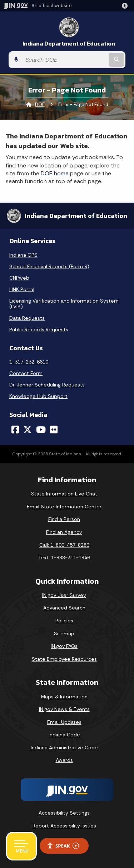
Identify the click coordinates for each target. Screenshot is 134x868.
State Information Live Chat (64, 494)
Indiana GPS (23, 255)
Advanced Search (64, 608)
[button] (126, 6)
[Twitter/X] (28, 430)
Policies (64, 621)
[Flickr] (54, 430)
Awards (64, 760)
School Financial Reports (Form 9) (49, 266)
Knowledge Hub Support (38, 396)
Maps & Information (64, 697)
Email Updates (64, 722)
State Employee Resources (64, 659)
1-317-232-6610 (29, 362)
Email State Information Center (64, 507)
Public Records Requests (39, 329)
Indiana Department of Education (69, 44)
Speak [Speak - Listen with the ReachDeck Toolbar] (63, 846)
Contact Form (26, 373)
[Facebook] (15, 430)
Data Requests (27, 318)
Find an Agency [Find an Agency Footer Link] (64, 532)
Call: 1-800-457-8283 (64, 545)
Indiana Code (64, 735)
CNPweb (19, 278)
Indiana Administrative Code (64, 748)
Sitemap (64, 634)
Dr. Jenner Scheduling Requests (47, 385)
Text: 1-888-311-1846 (64, 558)
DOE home (55, 173)
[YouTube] (41, 430)
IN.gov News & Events (64, 709)
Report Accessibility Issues (64, 826)
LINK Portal (22, 289)
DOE (40, 105)
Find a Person (64, 519)
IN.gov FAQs (64, 646)
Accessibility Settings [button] (64, 813)
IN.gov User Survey (64, 595)
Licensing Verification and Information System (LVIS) (64, 304)
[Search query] (64, 60)
